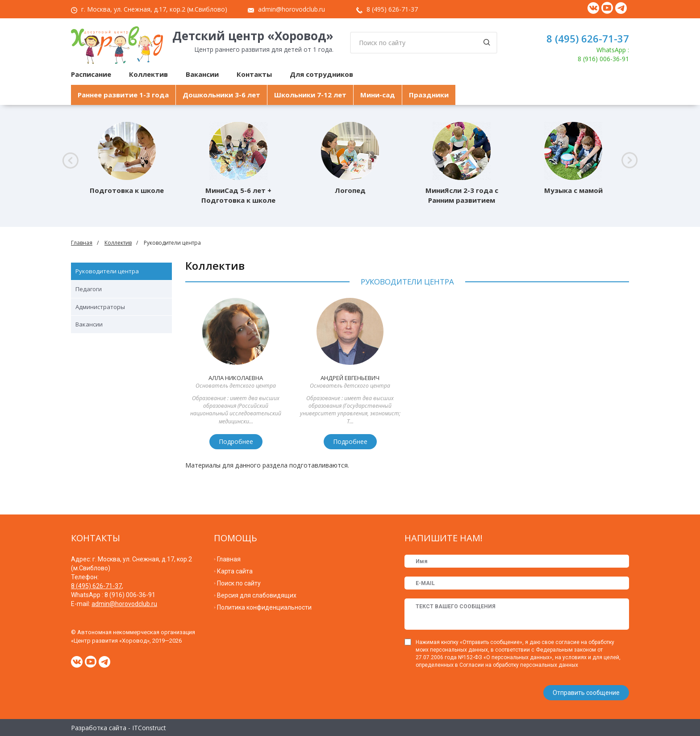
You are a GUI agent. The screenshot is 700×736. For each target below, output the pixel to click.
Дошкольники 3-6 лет (221, 95)
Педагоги (89, 289)
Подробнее (236, 441)
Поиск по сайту (239, 583)
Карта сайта (235, 571)
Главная (82, 243)
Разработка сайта (99, 727)
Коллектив (148, 74)
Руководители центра (107, 271)
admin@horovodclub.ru (292, 9)
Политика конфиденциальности (264, 607)
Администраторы (100, 307)
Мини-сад (378, 95)
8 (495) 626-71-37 (392, 9)
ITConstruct (149, 727)
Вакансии (202, 74)
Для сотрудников (321, 74)
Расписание (91, 74)
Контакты (254, 74)
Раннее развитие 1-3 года (123, 95)
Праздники (429, 95)
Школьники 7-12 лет (310, 95)
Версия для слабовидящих (257, 595)
